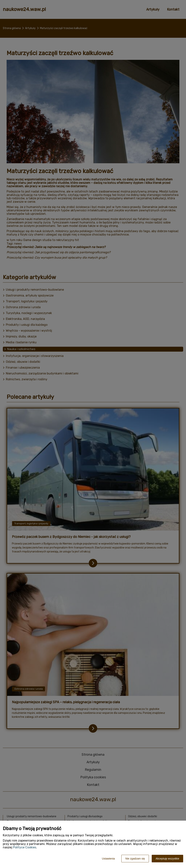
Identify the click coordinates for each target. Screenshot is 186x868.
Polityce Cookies (25, 847)
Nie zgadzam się (135, 859)
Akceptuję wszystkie (167, 859)
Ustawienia (108, 859)
